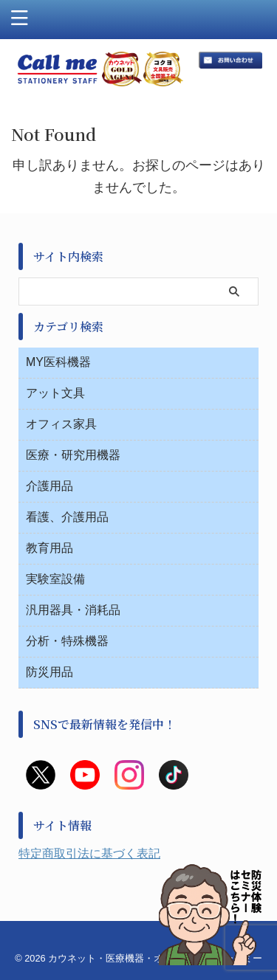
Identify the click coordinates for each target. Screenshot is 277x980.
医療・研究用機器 (73, 455)
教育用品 (49, 548)
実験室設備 (55, 579)
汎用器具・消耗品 (73, 610)
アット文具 (55, 393)
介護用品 (49, 486)
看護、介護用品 (67, 517)
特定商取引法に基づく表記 (89, 853)
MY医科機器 (58, 362)
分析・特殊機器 (67, 641)
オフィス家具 (61, 424)
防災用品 (49, 672)
